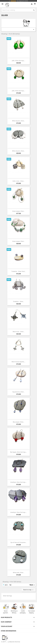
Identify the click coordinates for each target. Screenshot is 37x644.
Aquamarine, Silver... (18, 392)
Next (32, 585)
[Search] (18, 10)
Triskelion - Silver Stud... (19, 271)
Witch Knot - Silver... (19, 332)
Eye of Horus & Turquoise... (19, 542)
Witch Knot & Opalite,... (18, 362)
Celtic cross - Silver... (18, 181)
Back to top (29, 590)
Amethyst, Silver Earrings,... (19, 482)
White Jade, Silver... (19, 572)
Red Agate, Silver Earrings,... (19, 452)
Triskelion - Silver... (18, 301)
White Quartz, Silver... (18, 121)
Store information (9, 631)
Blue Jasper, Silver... (19, 422)
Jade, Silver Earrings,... (19, 61)
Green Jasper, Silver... (18, 211)
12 (10, 585)
